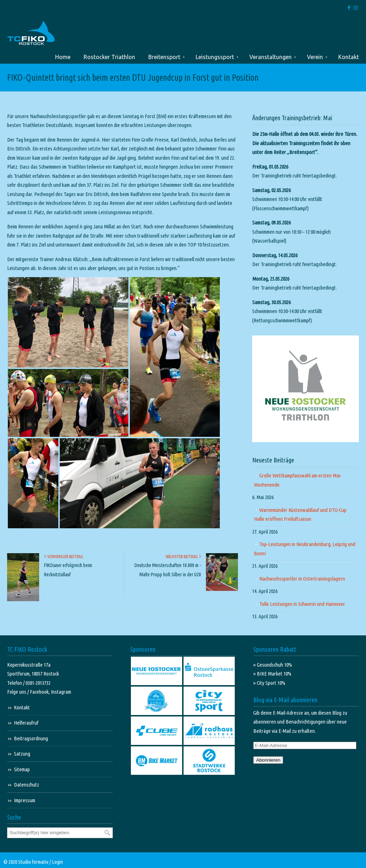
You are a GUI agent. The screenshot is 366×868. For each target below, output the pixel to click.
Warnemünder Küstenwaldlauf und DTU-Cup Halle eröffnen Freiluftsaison (300, 515)
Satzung (22, 754)
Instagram (61, 692)
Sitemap (22, 769)
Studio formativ (33, 862)
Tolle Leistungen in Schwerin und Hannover (302, 604)
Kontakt (22, 707)
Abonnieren (268, 760)
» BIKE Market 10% (272, 674)
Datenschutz (26, 785)
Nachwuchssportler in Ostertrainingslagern (302, 579)
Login (57, 862)
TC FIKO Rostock (31, 33)
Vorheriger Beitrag (64, 557)
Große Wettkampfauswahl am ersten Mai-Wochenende (298, 480)
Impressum (25, 800)
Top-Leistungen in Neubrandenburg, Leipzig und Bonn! (305, 549)
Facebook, (40, 692)
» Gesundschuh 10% (273, 665)
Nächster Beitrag (183, 557)
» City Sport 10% (269, 683)
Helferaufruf (26, 723)
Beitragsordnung (31, 738)
